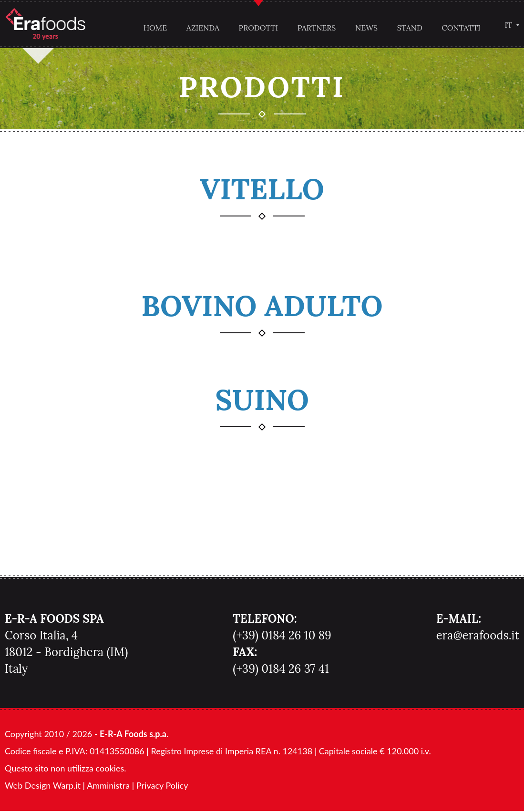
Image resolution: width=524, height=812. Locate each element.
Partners (315, 28)
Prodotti (257, 28)
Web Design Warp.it (43, 786)
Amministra (108, 786)
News (365, 28)
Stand (408, 28)
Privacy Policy (162, 786)
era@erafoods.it (478, 636)
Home (154, 28)
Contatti (459, 28)
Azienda (201, 28)
